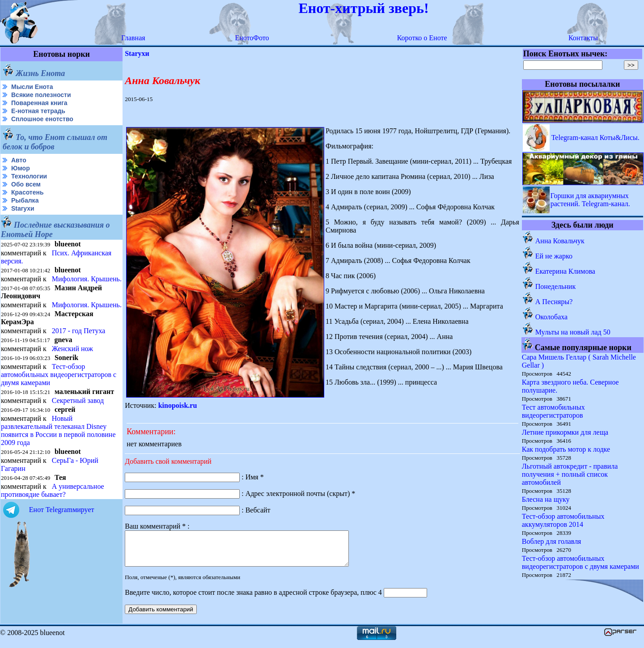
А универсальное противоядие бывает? (53, 490)
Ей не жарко (554, 256)
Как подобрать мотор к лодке (566, 449)
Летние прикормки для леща (565, 432)
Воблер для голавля (552, 541)
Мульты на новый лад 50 (573, 332)
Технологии (29, 176)
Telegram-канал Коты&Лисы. (595, 138)
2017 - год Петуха (79, 331)
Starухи (23, 208)
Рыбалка (25, 200)
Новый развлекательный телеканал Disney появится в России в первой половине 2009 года (58, 430)
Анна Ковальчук (560, 241)
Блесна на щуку (546, 499)
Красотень (28, 192)
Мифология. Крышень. (87, 279)
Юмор (21, 168)
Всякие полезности (41, 95)
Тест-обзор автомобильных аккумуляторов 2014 (563, 520)
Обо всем (26, 184)
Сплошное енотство (42, 119)
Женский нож (72, 349)
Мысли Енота (32, 87)
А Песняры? (554, 302)
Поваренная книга (39, 103)
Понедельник (555, 286)
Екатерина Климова (565, 271)
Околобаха (551, 317)
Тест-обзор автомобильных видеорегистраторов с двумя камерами (59, 375)
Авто (19, 160)
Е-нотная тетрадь (38, 111)
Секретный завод (78, 400)
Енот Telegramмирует (62, 510)
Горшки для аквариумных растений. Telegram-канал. (590, 200)
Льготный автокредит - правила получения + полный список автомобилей (570, 474)
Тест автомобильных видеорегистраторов (553, 411)
